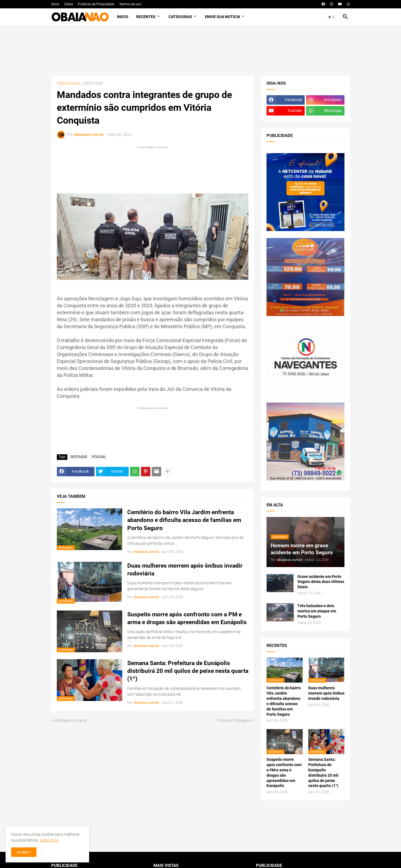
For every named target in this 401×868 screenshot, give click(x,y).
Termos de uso (130, 4)
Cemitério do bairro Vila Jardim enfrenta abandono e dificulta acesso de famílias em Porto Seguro (184, 520)
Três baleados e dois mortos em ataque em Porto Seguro (317, 611)
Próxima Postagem (234, 720)
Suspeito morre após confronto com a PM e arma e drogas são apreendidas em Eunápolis (187, 618)
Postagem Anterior (71, 720)
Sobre (69, 4)
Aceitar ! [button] (24, 852)
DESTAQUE (93, 83)
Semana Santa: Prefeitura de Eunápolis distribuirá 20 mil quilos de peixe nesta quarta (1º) (188, 671)
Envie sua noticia (222, 17)
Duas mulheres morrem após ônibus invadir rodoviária (185, 570)
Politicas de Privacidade (96, 4)
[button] (332, 17)
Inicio (55, 4)
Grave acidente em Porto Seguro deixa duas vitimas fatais (321, 582)
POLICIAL (99, 457)
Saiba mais (49, 840)
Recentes (146, 17)
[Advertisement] (201, 51)
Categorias (180, 17)
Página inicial (68, 83)
